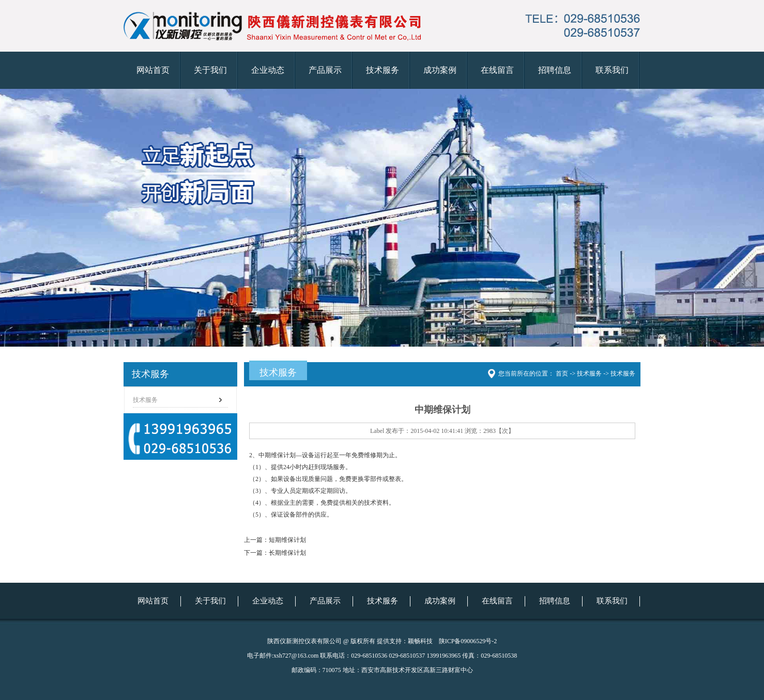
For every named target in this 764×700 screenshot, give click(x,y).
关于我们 (210, 70)
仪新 (382, 218)
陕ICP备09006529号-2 (468, 641)
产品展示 (325, 70)
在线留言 (497, 70)
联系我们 (612, 70)
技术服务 (383, 70)
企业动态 (268, 70)
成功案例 (440, 70)
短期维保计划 (287, 540)
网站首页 (153, 70)
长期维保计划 (287, 553)
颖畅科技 (420, 641)
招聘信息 (555, 70)
